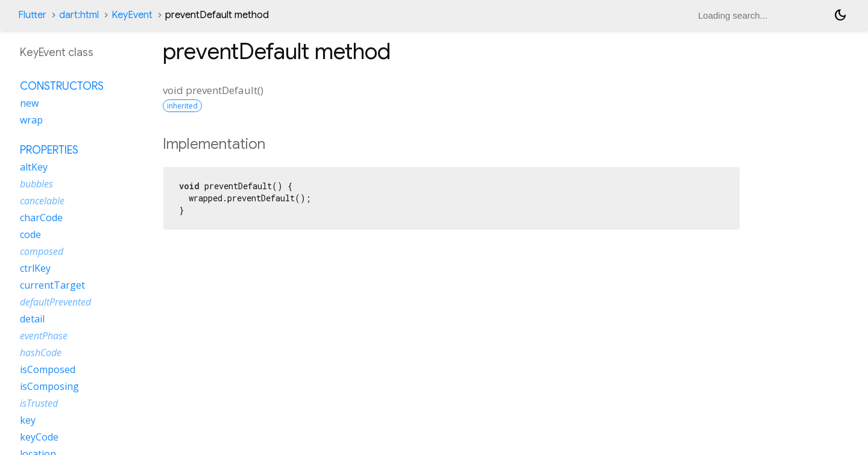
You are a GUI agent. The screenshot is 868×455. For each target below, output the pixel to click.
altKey (34, 167)
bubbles (36, 184)
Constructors (62, 86)
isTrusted (39, 403)
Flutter (32, 15)
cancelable (42, 201)
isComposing (49, 386)
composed (42, 251)
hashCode (41, 353)
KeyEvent (132, 15)
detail (32, 319)
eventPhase (44, 336)
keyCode (39, 437)
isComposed (48, 369)
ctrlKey (35, 268)
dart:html (79, 15)
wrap (31, 120)
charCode (41, 218)
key (28, 420)
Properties (49, 150)
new (29, 103)
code (30, 234)
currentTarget (52, 285)
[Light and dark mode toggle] (840, 15)
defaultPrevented (55, 302)
